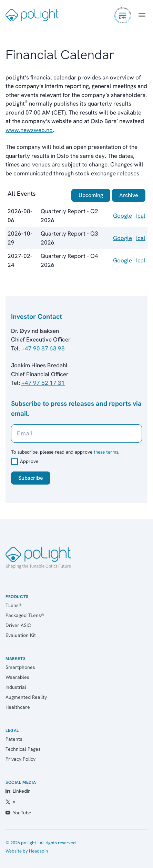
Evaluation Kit (21, 635)
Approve (29, 461)
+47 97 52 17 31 (43, 383)
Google (123, 216)
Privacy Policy (21, 759)
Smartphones (20, 667)
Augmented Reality (26, 697)
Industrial (16, 687)
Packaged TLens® (25, 615)
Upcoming (91, 195)
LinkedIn (18, 791)
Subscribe (31, 478)
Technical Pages (23, 749)
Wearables (17, 677)
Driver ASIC (18, 625)
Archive (129, 195)
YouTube (18, 813)
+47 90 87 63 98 (43, 348)
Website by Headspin (27, 851)
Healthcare (18, 707)
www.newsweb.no (29, 130)
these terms (106, 452)
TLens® (14, 605)
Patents (14, 739)
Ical (141, 216)
